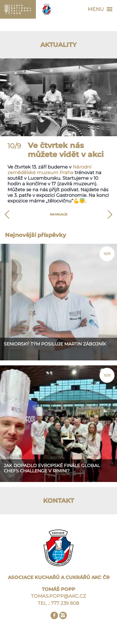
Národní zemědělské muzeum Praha (49, 170)
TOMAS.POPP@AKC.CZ (58, 596)
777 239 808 (65, 603)
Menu (101, 9)
